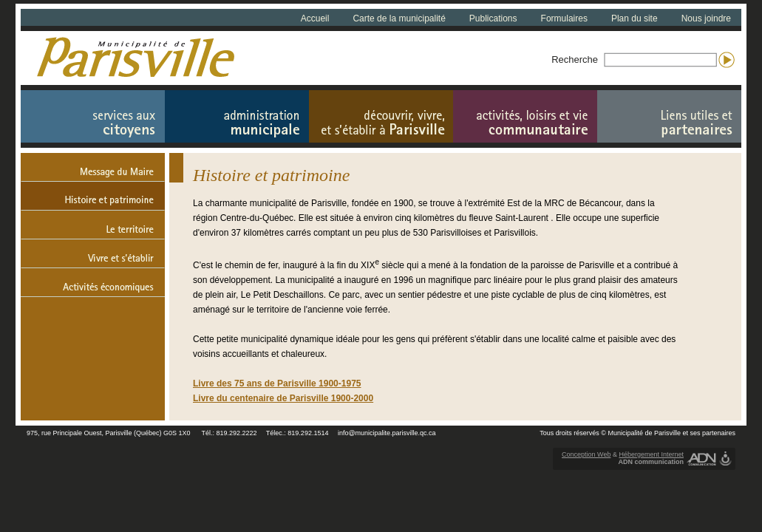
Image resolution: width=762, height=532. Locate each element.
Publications (493, 18)
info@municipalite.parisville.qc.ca (387, 433)
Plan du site (635, 18)
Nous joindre (706, 18)
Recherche (575, 59)
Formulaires (564, 18)
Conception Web (586, 454)
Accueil (315, 18)
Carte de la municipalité (399, 18)
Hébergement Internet (651, 454)
